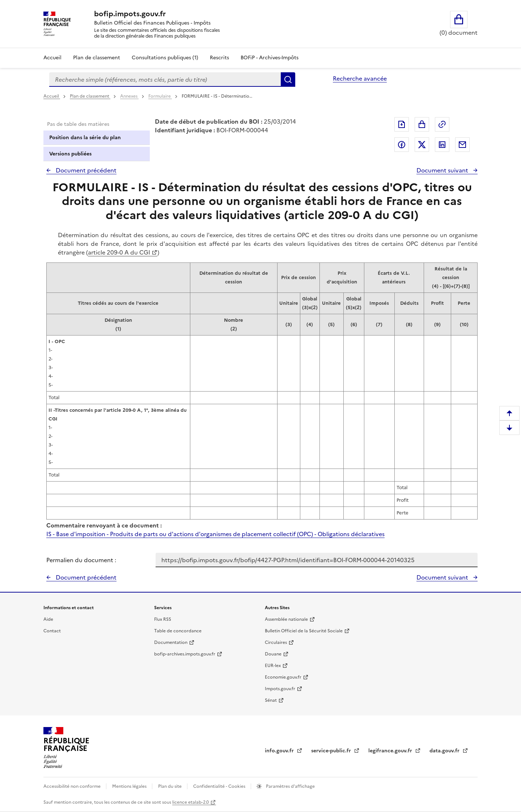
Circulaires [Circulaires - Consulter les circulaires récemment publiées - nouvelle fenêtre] (276, 642)
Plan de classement (90, 96)
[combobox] (165, 80)
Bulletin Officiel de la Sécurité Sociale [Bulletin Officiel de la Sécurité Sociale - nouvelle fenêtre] (304, 631)
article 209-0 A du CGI (119, 252)
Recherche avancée (360, 78)
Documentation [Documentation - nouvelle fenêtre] (171, 642)
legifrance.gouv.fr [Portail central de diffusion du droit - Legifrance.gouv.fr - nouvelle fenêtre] (391, 751)
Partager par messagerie (462, 145)
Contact (52, 631)
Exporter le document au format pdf (402, 124)
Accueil (52, 58)
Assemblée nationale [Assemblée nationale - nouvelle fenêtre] (286, 619)
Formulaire (160, 96)
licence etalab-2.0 (190, 802)
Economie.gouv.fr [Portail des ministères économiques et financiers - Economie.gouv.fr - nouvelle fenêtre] (283, 677)
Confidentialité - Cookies (220, 786)
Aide (48, 619)
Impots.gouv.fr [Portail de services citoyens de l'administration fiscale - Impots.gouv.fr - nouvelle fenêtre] (280, 689)
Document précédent (85, 170)
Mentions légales (130, 786)
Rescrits (219, 58)
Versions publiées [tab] (70, 154)
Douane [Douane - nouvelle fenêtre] (273, 654)
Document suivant (443, 170)
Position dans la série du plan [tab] (85, 138)
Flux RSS (163, 619)
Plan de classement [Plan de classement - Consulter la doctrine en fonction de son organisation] (97, 58)
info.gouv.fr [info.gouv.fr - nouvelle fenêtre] (280, 751)
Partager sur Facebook (402, 145)
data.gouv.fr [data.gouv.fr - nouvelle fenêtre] (445, 751)
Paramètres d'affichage (290, 786)
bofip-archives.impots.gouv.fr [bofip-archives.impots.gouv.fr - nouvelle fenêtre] (185, 654)
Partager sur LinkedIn (442, 145)
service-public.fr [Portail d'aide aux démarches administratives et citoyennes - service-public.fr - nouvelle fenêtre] (332, 751)
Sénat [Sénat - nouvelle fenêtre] (271, 700)
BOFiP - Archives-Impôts (270, 58)
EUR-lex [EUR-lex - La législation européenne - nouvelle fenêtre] (273, 666)
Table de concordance (178, 631)
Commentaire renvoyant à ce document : (104, 525)
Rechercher (288, 80)
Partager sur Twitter (422, 145)
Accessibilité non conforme (73, 786)
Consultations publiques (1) (165, 58)
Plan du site (170, 786)
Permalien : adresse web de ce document (442, 124)
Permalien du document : (81, 560)
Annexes (129, 96)
